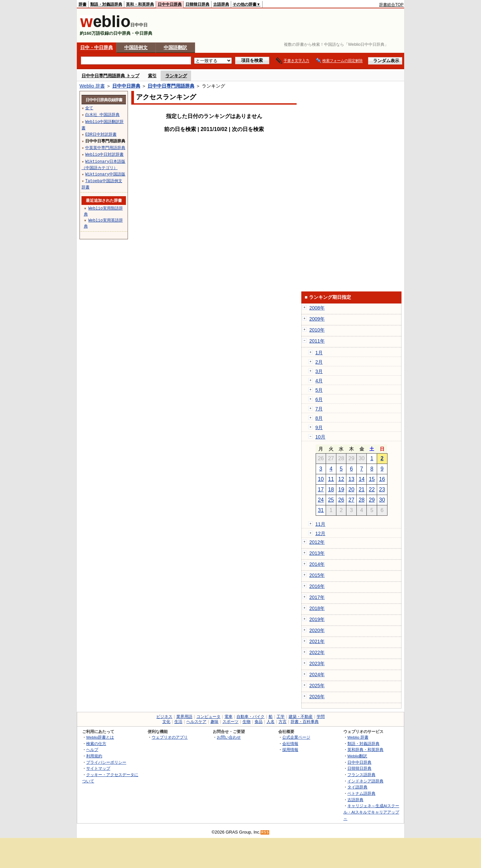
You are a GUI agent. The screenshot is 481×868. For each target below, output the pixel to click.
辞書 (83, 4)
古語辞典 (221, 4)
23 (382, 489)
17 (321, 489)
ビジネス (164, 717)
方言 (283, 722)
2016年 (317, 586)
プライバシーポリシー (106, 762)
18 (331, 489)
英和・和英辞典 (140, 4)
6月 (319, 399)
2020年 (317, 630)
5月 (319, 390)
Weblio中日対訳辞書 (104, 154)
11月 (320, 524)
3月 (319, 371)
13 (351, 479)
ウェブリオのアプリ (170, 737)
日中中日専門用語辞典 (171, 86)
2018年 (317, 608)
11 (331, 479)
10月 (320, 437)
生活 (178, 722)
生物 (247, 722)
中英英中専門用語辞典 (105, 148)
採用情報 (290, 750)
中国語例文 (136, 47)
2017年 (317, 597)
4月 (319, 381)
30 (382, 500)
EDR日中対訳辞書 (101, 134)
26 (341, 500)
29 (372, 500)
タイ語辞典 (357, 787)
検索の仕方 (96, 743)
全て (89, 108)
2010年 (317, 330)
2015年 (317, 575)
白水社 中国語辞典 (102, 114)
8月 (319, 418)
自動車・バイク (251, 717)
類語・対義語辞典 (106, 4)
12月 (320, 533)
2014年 (317, 564)
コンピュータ (208, 717)
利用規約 (94, 756)
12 (341, 479)
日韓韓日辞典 (197, 4)
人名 (271, 722)
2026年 (317, 697)
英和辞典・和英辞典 (365, 750)
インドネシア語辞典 (365, 781)
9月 (319, 427)
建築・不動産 (301, 717)
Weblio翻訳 (357, 756)
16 (382, 479)
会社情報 (290, 743)
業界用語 (184, 717)
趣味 (214, 722)
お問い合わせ (229, 737)
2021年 (317, 641)
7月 (319, 409)
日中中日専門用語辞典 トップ (110, 76)
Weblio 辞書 (92, 86)
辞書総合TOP (391, 5)
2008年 (317, 308)
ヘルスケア (196, 722)
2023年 (317, 663)
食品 (259, 722)
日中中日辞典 (170, 4)
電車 (228, 717)
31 (321, 510)
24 (321, 500)
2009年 (317, 319)
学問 (321, 717)
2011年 (317, 341)
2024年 (317, 674)
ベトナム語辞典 (361, 793)
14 (362, 479)
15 (372, 479)
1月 (319, 353)
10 (321, 479)
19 (341, 489)
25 (331, 500)
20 (351, 489)
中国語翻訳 (175, 47)
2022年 (317, 652)
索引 (152, 76)
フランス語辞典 (361, 775)
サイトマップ (98, 768)
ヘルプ (92, 750)
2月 (319, 362)
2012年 (317, 542)
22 (372, 489)
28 (362, 500)
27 (351, 500)
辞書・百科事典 (305, 722)
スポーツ (230, 722)
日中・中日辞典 (97, 47)
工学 (281, 717)
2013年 (317, 553)
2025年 (317, 686)
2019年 (317, 619)
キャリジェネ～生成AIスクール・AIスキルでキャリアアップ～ (371, 812)
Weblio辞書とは (100, 737)
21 (362, 489)
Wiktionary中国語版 (105, 174)
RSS (265, 832)
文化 (166, 722)
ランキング (176, 76)
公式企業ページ (296, 737)
